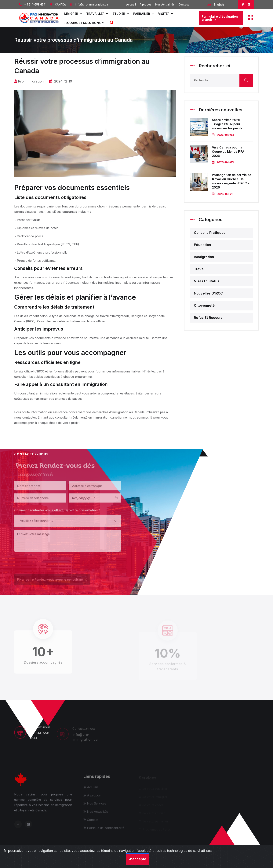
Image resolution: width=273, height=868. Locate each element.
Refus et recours (208, 318)
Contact (184, 4)
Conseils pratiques (210, 233)
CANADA (60, 4)
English (215, 5)
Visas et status (207, 281)
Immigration (204, 257)
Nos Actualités (165, 4)
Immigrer (73, 14)
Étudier (121, 14)
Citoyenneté (204, 305)
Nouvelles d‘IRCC (208, 293)
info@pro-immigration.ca (91, 4)
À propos (146, 4)
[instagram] (249, 5)
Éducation (202, 245)
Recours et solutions (84, 23)
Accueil (131, 4)
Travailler (97, 14)
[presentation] (43, 561)
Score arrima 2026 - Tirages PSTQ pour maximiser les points (227, 124)
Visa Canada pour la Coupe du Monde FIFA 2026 (228, 152)
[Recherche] (111, 23)
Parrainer (143, 14)
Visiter (166, 14)
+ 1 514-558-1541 (35, 4)
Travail (200, 269)
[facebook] (243, 5)
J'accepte (138, 859)
